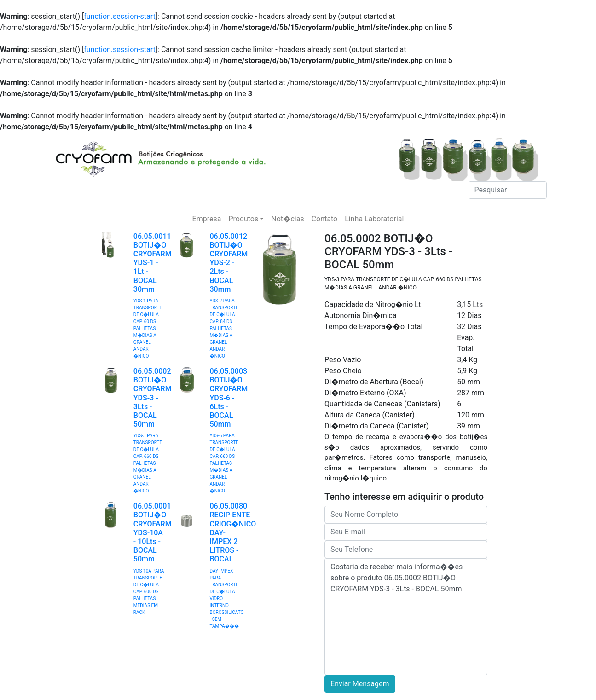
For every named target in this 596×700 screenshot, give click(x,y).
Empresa (207, 219)
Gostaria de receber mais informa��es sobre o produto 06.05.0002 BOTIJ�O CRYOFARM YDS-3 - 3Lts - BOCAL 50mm (406, 617)
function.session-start (120, 16)
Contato (325, 219)
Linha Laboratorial (374, 219)
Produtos (243, 219)
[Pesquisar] (508, 190)
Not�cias (287, 219)
